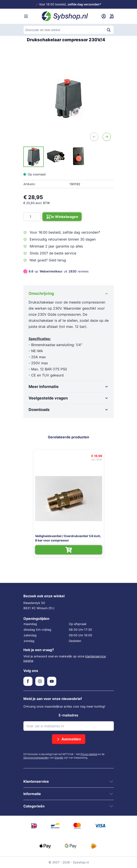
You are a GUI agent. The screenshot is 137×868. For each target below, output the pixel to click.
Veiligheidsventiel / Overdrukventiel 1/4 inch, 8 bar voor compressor (68, 538)
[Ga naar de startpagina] (65, 16)
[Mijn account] (104, 16)
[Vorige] (94, 137)
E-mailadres (68, 715)
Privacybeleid (89, 754)
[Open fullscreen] (69, 99)
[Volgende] (107, 137)
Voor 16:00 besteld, (70, 4)
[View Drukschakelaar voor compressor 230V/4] (34, 157)
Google (59, 758)
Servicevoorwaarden (36, 758)
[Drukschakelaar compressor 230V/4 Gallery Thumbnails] (56, 157)
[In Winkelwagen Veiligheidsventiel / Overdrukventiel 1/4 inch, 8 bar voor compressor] (69, 550)
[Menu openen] (26, 16)
